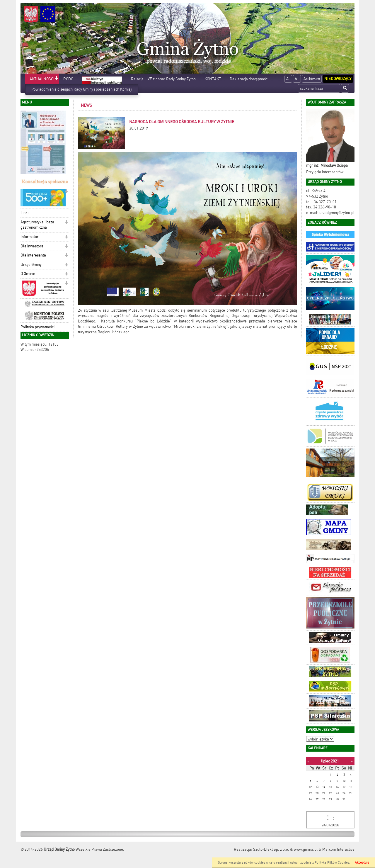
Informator (29, 237)
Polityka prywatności (37, 327)
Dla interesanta (33, 255)
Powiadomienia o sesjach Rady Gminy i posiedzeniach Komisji (82, 89)
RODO (68, 79)
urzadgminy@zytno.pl (337, 213)
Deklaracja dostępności (249, 79)
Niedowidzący (338, 79)
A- (288, 79)
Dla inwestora (32, 246)
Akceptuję (362, 863)
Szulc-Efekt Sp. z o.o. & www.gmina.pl (285, 849)
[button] (56, 79)
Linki (24, 213)
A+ (297, 79)
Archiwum (312, 79)
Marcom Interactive (338, 849)
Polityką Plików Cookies (332, 863)
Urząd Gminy (31, 265)
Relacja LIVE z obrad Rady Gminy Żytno (163, 79)
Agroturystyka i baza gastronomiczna (37, 225)
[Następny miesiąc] (352, 761)
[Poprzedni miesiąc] (308, 761)
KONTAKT (213, 79)
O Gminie (28, 274)
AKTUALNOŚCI (42, 79)
